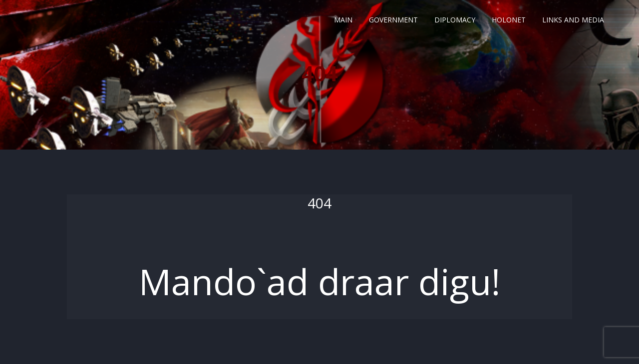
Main (343, 20)
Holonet (509, 20)
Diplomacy (455, 20)
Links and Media (573, 20)
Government (393, 20)
